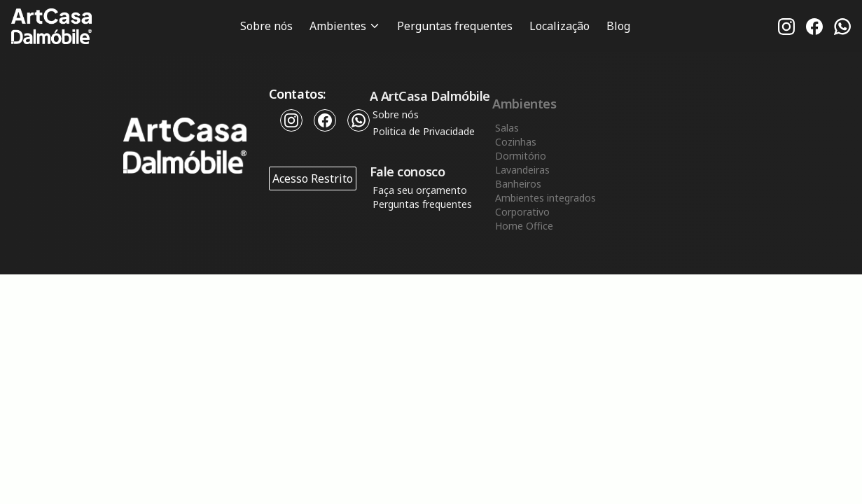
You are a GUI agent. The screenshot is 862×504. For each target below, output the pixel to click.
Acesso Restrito (313, 179)
